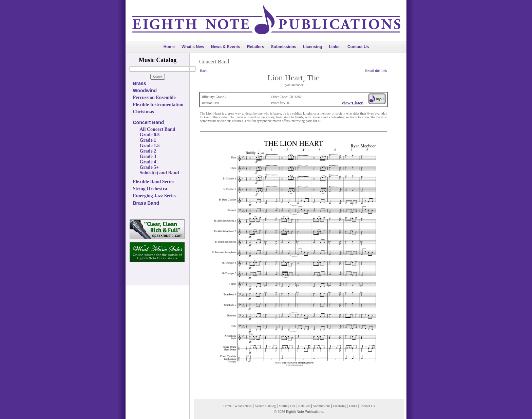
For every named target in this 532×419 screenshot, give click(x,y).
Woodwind (145, 91)
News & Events (226, 47)
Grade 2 (148, 151)
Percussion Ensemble (154, 97)
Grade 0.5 (150, 135)
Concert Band (149, 122)
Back (204, 71)
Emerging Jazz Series (155, 196)
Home (169, 47)
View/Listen (353, 103)
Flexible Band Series (154, 182)
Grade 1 (148, 140)
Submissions (284, 47)
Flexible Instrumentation (158, 105)
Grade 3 (148, 156)
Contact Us (358, 47)
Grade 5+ (149, 167)
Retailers (256, 47)
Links (334, 47)
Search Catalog (265, 406)
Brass (140, 83)
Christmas (144, 112)
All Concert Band (158, 129)
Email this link (376, 71)
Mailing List (287, 406)
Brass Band (146, 203)
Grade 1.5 (150, 146)
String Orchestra (150, 189)
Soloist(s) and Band (159, 173)
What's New (193, 47)
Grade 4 (148, 162)
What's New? (243, 406)
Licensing (312, 47)
